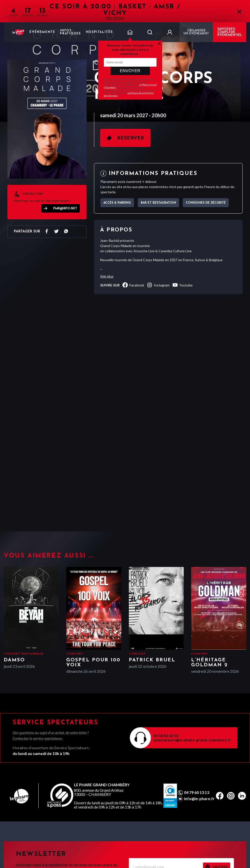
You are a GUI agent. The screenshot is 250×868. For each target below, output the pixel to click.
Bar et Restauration (158, 203)
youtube (182, 285)
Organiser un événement (196, 32)
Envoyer (130, 71)
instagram (158, 285)
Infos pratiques (70, 32)
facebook (133, 285)
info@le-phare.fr (199, 799)
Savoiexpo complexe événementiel (230, 32)
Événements (42, 32)
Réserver (131, 138)
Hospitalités (99, 32)
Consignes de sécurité (206, 203)
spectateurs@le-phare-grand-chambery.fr (192, 740)
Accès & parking (117, 203)
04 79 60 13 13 (197, 792)
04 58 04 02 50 (166, 736)
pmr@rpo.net (65, 209)
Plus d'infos (115, 18)
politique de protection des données (129, 94)
